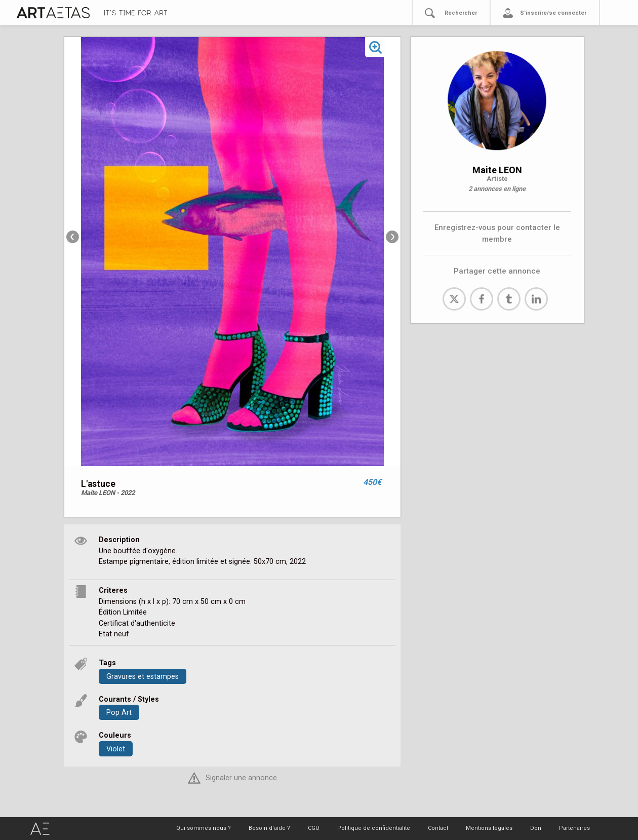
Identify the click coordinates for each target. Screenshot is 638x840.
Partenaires (574, 828)
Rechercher (461, 13)
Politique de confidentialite (374, 828)
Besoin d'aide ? (269, 828)
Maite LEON (497, 170)
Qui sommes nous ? (204, 828)
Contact (438, 828)
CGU (314, 828)
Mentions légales (489, 828)
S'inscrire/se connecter (553, 13)
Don (536, 828)
